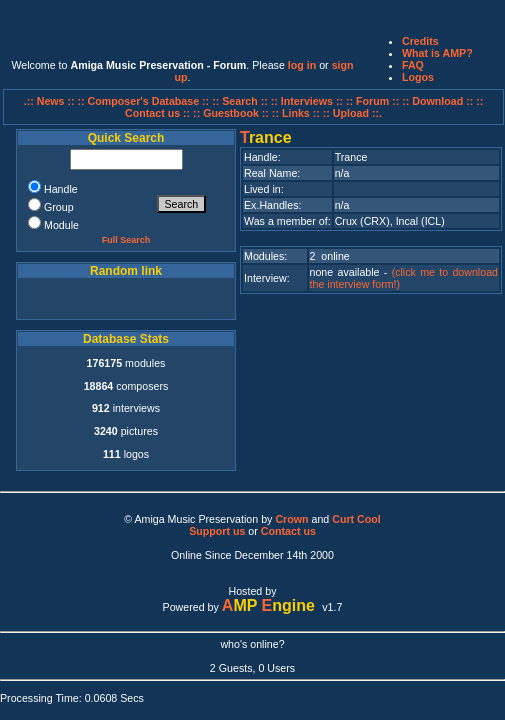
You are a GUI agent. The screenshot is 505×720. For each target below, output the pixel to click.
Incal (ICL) (420, 221)
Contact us (288, 531)
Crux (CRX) (362, 221)
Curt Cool (356, 519)
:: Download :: (439, 101)
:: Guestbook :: (231, 113)
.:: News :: (51, 101)
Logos (418, 77)
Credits (420, 41)
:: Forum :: (374, 101)
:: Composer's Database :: (145, 101)
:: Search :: (241, 101)
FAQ (413, 65)
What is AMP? (437, 53)
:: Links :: (296, 113)
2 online (330, 256)
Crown (291, 519)
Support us (217, 531)
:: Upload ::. (352, 113)
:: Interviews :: (308, 101)
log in (302, 65)
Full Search (126, 240)
